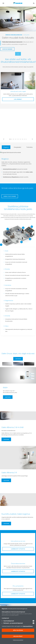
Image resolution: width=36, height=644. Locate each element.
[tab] (6, 147)
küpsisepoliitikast (28, 626)
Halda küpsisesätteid (18, 640)
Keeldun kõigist (18, 636)
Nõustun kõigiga (18, 630)
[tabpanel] (18, 166)
